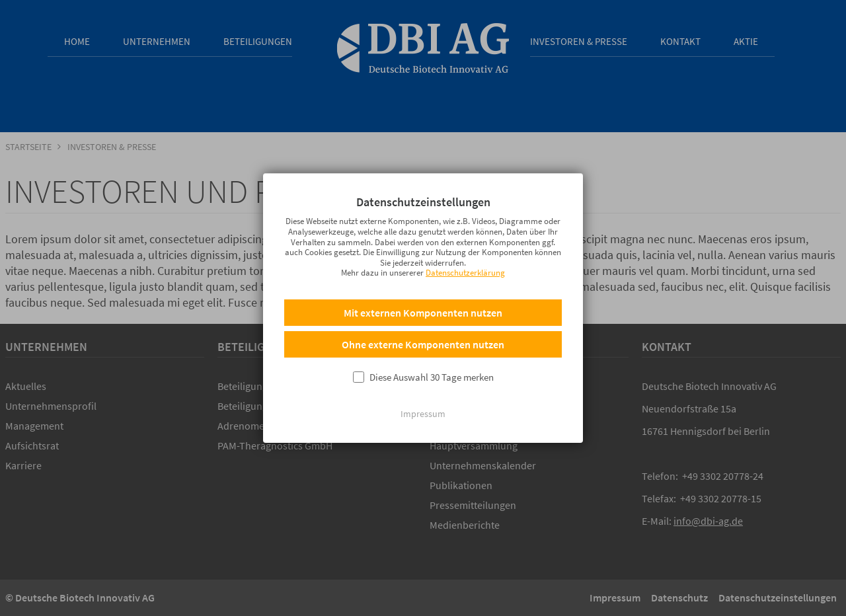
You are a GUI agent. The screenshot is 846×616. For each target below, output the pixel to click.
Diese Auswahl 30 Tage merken (432, 394)
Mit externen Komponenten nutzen (423, 329)
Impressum (423, 430)
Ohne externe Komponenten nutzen (423, 361)
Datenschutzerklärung (465, 289)
